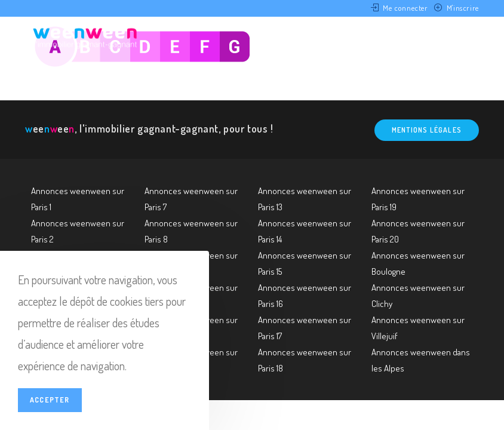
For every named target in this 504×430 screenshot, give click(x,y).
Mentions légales (427, 130)
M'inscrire (463, 8)
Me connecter (405, 8)
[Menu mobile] (460, 38)
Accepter (50, 400)
